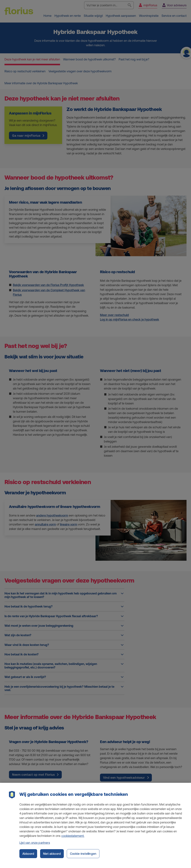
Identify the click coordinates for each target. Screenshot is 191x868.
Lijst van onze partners (35, 845)
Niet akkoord (52, 856)
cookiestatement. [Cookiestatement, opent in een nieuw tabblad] (73, 838)
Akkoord (28, 856)
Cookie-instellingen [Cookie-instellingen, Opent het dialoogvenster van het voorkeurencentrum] (83, 856)
